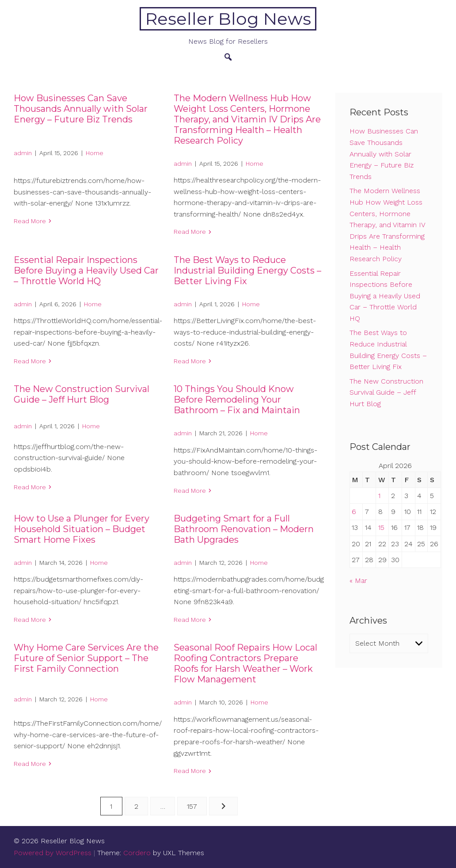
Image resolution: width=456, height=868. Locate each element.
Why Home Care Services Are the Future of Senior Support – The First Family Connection (86, 658)
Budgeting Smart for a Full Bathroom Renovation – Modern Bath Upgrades (244, 529)
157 (192, 806)
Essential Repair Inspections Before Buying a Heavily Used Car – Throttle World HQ (86, 270)
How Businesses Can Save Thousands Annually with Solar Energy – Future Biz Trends (81, 109)
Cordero (137, 853)
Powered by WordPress (53, 853)
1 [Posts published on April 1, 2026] (379, 496)
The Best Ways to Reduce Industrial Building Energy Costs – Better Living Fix (247, 270)
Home (95, 153)
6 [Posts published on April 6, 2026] (354, 512)
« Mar (358, 581)
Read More (30, 221)
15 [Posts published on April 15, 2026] (381, 527)
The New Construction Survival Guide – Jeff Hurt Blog (82, 394)
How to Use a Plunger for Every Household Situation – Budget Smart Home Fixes (82, 529)
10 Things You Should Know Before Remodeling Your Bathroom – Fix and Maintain (237, 400)
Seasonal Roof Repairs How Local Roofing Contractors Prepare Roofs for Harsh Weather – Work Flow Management (245, 663)
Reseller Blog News (228, 19)
